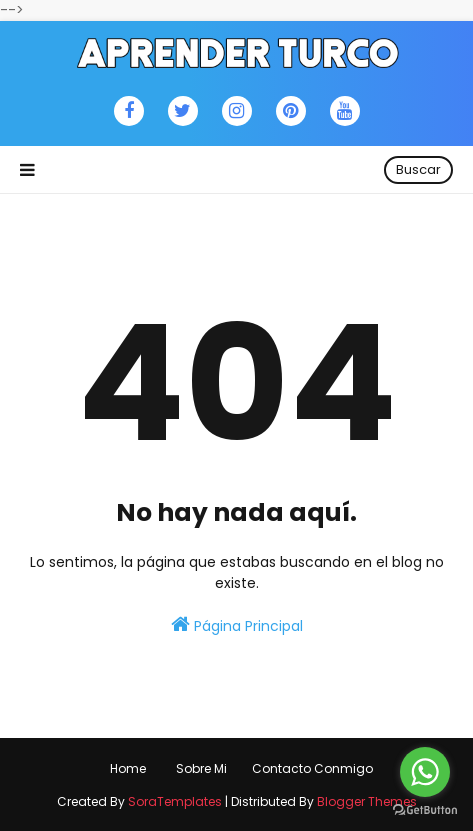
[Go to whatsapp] (425, 772)
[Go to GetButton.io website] (425, 810)
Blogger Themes (367, 801)
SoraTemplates (175, 801)
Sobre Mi (201, 768)
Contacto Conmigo (312, 768)
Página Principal (237, 625)
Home (128, 768)
